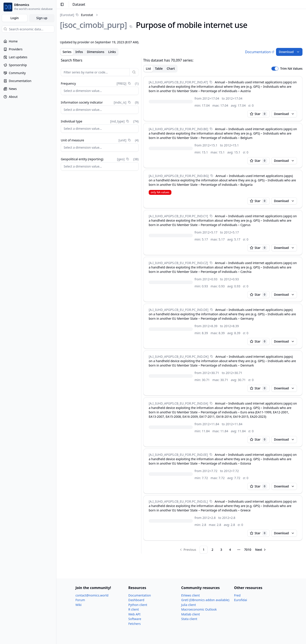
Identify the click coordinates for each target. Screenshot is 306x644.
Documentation (260, 52)
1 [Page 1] (204, 550)
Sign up (42, 18)
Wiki (79, 605)
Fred (237, 595)
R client (134, 609)
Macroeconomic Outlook (199, 609)
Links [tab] (112, 52)
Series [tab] (67, 52)
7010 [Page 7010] (248, 550)
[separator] (141, 306)
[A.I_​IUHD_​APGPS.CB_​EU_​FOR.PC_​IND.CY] (178, 216)
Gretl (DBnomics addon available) (205, 600)
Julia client (189, 605)
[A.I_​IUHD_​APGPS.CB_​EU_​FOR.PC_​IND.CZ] (178, 263)
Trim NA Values (291, 69)
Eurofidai (241, 600)
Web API (134, 614)
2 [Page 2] (212, 550)
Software (135, 619)
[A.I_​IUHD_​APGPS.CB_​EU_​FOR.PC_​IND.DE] (179, 310)
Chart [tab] (171, 68)
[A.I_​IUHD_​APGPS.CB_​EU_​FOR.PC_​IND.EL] (178, 501)
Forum (80, 600)
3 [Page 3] (221, 550)
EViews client (191, 595)
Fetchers (135, 624)
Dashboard (136, 600)
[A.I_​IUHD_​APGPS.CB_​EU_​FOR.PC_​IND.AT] (178, 82)
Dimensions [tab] (96, 52)
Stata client (189, 619)
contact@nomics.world (92, 595)
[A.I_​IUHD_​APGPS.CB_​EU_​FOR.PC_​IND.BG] (179, 176)
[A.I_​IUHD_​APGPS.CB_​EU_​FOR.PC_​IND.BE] (178, 129)
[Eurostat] (67, 15)
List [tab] (148, 68)
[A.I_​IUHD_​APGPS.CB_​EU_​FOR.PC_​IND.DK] (179, 357)
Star (259, 114)
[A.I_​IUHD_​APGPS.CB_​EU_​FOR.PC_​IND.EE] (178, 455)
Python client (138, 605)
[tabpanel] (181, 306)
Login (15, 18)
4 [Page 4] (230, 550)
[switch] (275, 69)
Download (289, 52)
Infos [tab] (79, 52)
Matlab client (191, 614)
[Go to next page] (261, 550)
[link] (77, 15)
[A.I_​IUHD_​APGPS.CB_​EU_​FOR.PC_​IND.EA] (178, 403)
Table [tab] (159, 68)
